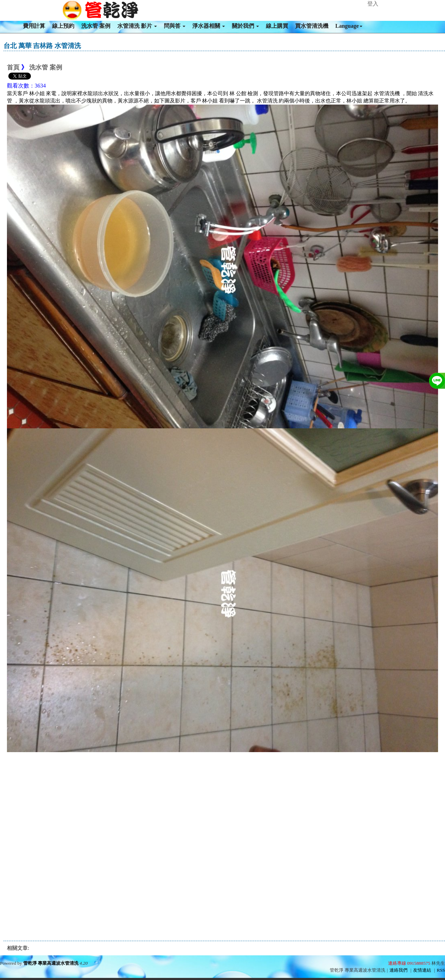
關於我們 (245, 26)
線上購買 (277, 26)
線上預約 (63, 26)
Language (349, 26)
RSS (441, 970)
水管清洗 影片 (137, 26)
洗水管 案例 (96, 26)
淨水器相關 (209, 26)
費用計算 (34, 26)
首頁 (13, 67)
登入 (373, 4)
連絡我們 (398, 970)
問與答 (175, 26)
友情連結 (422, 970)
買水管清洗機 (312, 26)
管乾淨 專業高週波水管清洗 (51, 963)
